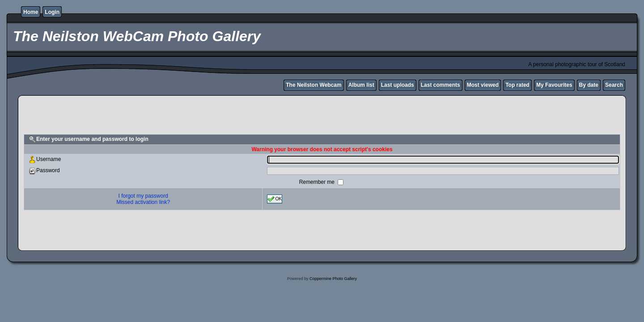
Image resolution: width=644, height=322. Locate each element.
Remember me (318, 182)
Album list (361, 85)
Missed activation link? (143, 202)
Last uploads (398, 85)
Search (614, 85)
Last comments (441, 85)
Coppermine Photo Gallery (333, 279)
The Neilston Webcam (314, 85)
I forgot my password (143, 196)
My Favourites (554, 85)
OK (275, 199)
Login (52, 12)
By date (589, 85)
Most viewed (483, 85)
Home (31, 12)
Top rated (517, 85)
